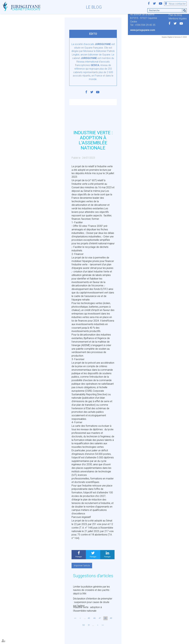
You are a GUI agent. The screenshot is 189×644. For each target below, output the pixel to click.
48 (105, 618)
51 (89, 625)
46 (94, 618)
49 (111, 618)
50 (84, 625)
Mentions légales (178, 19)
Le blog (94, 7)
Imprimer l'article (82, 566)
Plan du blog (175, 15)
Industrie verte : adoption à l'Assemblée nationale (87, 609)
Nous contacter (177, 4)
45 (89, 618)
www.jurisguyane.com (143, 30)
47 (100, 618)
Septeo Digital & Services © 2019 (174, 37)
